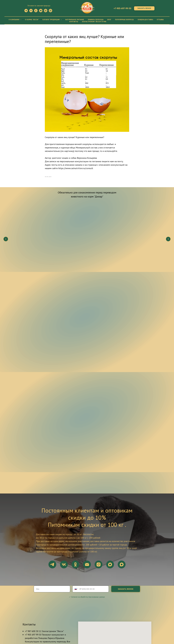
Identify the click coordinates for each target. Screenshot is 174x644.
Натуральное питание (75, 20)
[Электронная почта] (41, 12)
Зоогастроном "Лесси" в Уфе (94, 22)
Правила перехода (96, 20)
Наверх (166, 633)
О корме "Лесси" (32, 20)
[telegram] (26, 12)
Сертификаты (71, 635)
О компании (44, 632)
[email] (87, 505)
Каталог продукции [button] (51, 20)
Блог (109, 20)
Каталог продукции (118, 632)
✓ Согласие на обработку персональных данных (87, 537)
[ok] (36, 12)
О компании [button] (14, 20)
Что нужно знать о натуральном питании (35, 237)
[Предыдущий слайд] (6, 228)
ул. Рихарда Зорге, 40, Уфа (38, 602)
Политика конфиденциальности (106, 635)
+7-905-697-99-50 (122, 8)
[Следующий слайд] (168, 228)
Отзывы (160, 20)
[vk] (31, 12)
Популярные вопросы (124, 20)
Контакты (74, 22)
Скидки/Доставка (145, 20)
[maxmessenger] (46, 12)
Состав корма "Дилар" (68, 235)
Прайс (132, 632)
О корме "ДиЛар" (60, 632)
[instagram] (99, 505)
